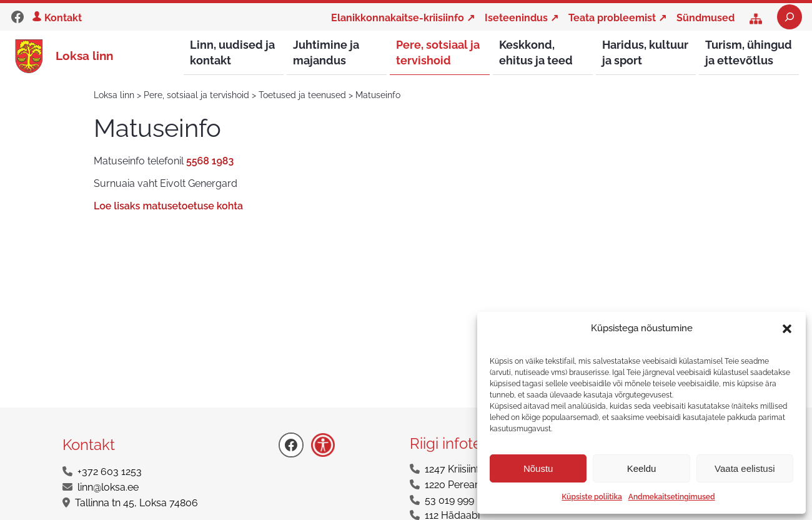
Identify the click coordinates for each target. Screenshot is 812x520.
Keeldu (642, 468)
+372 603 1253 (110, 472)
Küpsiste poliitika (592, 497)
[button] (787, 329)
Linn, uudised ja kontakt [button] (232, 52)
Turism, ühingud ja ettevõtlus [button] (749, 52)
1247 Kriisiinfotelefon (471, 470)
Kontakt (63, 18)
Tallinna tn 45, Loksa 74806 (136, 503)
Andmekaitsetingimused (672, 497)
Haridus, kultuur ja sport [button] (645, 52)
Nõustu (538, 468)
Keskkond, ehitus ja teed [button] (536, 52)
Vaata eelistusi (745, 468)
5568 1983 (210, 162)
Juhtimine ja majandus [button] (326, 52)
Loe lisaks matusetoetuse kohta (168, 207)
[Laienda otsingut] (790, 17)
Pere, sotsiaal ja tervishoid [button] (438, 52)
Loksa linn (84, 56)
